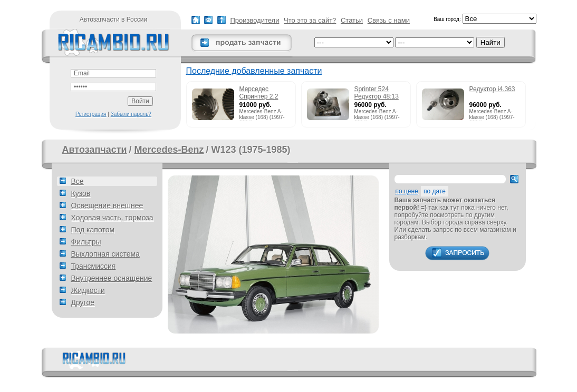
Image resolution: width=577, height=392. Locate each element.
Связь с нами (389, 20)
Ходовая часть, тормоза (112, 218)
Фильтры (86, 242)
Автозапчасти (95, 150)
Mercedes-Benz (169, 150)
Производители (254, 20)
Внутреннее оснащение (112, 278)
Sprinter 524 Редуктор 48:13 (377, 93)
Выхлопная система (105, 254)
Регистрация (91, 114)
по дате (435, 191)
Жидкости (88, 290)
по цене (407, 191)
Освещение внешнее (107, 205)
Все (78, 181)
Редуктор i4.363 (492, 89)
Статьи (352, 20)
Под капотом (93, 230)
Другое (83, 302)
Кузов (81, 193)
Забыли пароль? (131, 114)
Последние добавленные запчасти (254, 71)
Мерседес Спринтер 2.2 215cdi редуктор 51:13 (263, 93)
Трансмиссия (94, 266)
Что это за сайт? (310, 20)
